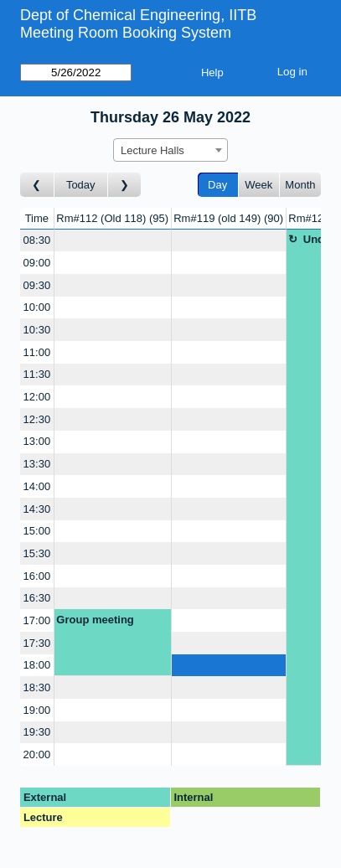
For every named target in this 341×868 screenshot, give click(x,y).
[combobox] (170, 150)
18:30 (37, 687)
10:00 (37, 307)
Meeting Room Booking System (126, 33)
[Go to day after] (125, 185)
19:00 (37, 710)
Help (212, 72)
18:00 (37, 665)
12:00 (37, 397)
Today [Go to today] (81, 185)
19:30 (37, 732)
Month (300, 185)
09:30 (37, 285)
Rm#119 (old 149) (228, 218)
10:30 (37, 330)
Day (217, 185)
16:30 (37, 598)
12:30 (37, 419)
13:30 (37, 464)
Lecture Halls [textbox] (152, 150)
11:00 (37, 352)
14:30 (37, 509)
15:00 (37, 531)
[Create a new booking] (113, 241)
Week (258, 185)
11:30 (37, 374)
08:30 (37, 240)
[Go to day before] (37, 185)
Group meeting (95, 620)
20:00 (37, 754)
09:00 (37, 263)
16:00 (37, 576)
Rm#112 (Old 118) (112, 218)
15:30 (37, 553)
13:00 (37, 441)
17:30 (37, 643)
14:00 (37, 486)
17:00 (37, 620)
